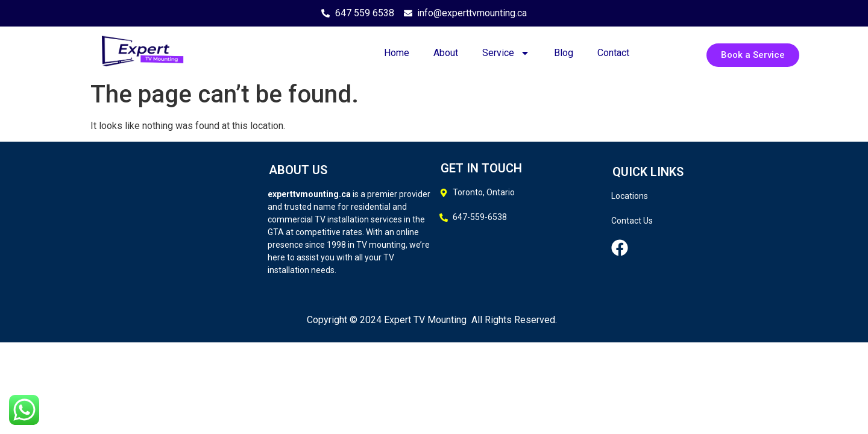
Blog (564, 53)
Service (506, 53)
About (446, 53)
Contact (613, 53)
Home (397, 53)
